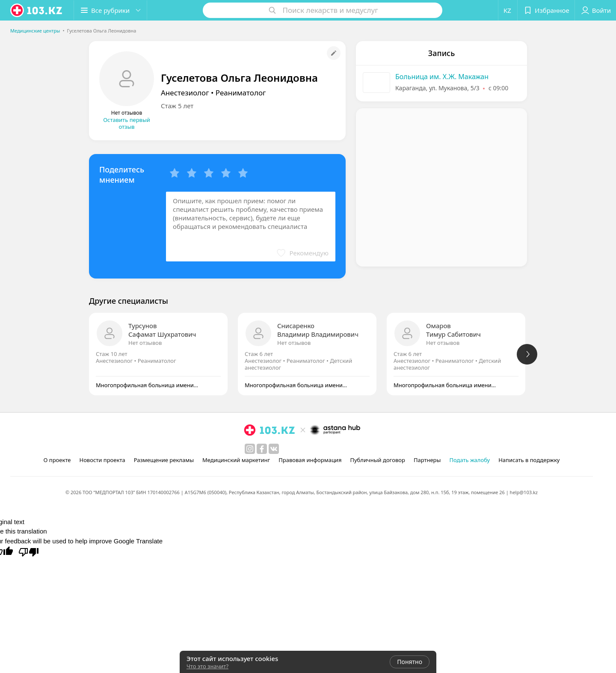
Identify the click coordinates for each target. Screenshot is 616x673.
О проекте (57, 460)
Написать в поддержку (529, 460)
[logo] (37, 10)
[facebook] (262, 449)
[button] (110, 10)
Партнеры (427, 460)
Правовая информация (310, 460)
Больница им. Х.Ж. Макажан (442, 77)
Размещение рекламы (164, 460)
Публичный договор (377, 460)
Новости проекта (102, 460)
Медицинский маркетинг (236, 460)
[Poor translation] (29, 551)
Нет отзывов (145, 343)
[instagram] (250, 449)
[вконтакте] (274, 449)
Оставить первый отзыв (127, 123)
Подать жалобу (469, 460)
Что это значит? (207, 666)
